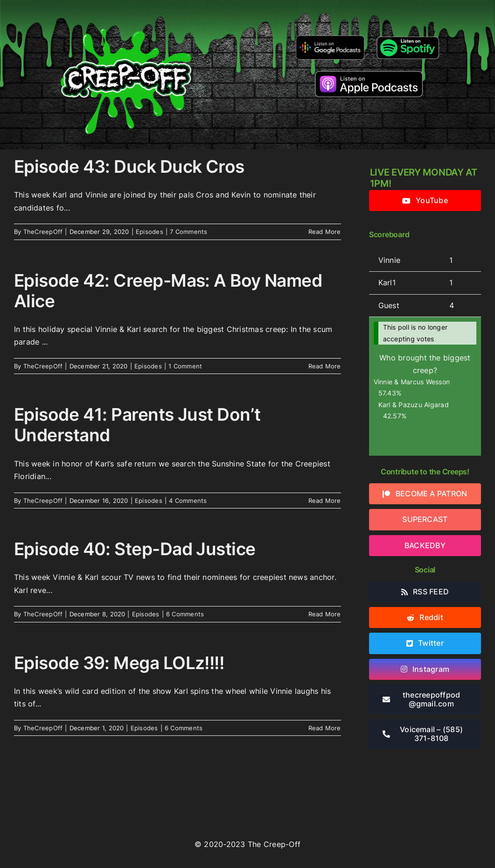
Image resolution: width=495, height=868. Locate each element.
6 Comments (185, 614)
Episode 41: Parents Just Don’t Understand (137, 425)
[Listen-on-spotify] (408, 37)
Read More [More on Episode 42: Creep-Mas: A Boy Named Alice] (325, 366)
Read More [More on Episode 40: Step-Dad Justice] (325, 614)
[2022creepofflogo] (126, 13)
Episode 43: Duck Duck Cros (129, 166)
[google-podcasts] (330, 39)
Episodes (150, 232)
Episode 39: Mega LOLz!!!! (119, 663)
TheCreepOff (43, 232)
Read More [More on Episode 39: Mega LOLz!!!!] (325, 728)
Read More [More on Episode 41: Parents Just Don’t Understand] (325, 501)
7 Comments (188, 232)
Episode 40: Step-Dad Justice (135, 549)
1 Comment (185, 366)
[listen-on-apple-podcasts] (369, 75)
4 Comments (188, 501)
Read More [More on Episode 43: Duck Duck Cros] (325, 232)
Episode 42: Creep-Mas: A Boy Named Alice (168, 291)
